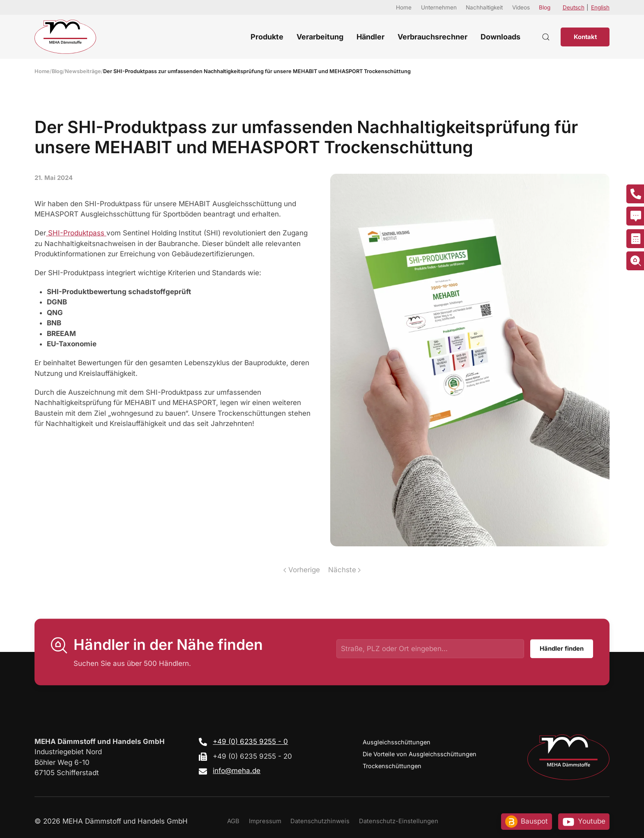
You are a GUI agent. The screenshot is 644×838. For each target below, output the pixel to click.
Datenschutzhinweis (320, 821)
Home (404, 7)
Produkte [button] (267, 37)
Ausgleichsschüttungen (397, 742)
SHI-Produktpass (76, 233)
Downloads (500, 37)
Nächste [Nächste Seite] (344, 570)
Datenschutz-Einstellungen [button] (399, 821)
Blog (545, 7)
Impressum (265, 821)
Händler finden (562, 649)
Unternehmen (439, 7)
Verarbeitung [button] (320, 37)
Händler (370, 37)
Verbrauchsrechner (432, 37)
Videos (521, 7)
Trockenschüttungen (392, 766)
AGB (233, 821)
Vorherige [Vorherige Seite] (301, 570)
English (600, 7)
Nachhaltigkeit (484, 7)
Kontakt (585, 37)
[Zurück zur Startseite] (65, 37)
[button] (546, 37)
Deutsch (574, 7)
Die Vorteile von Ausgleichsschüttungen (420, 754)
